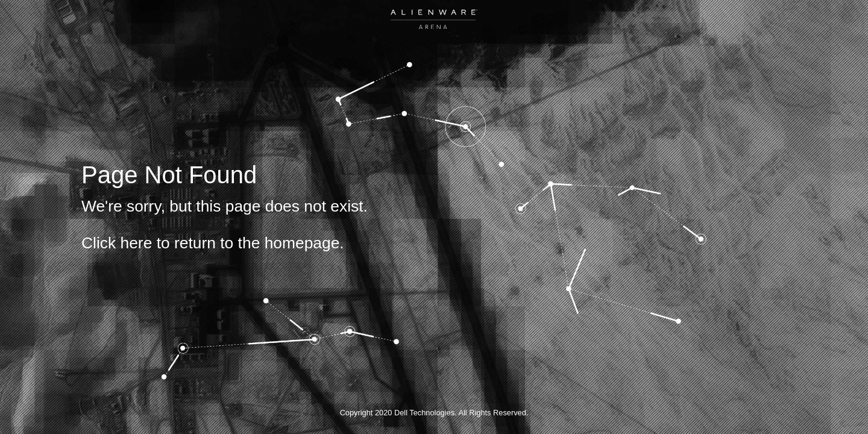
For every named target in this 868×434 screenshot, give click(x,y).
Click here (117, 243)
